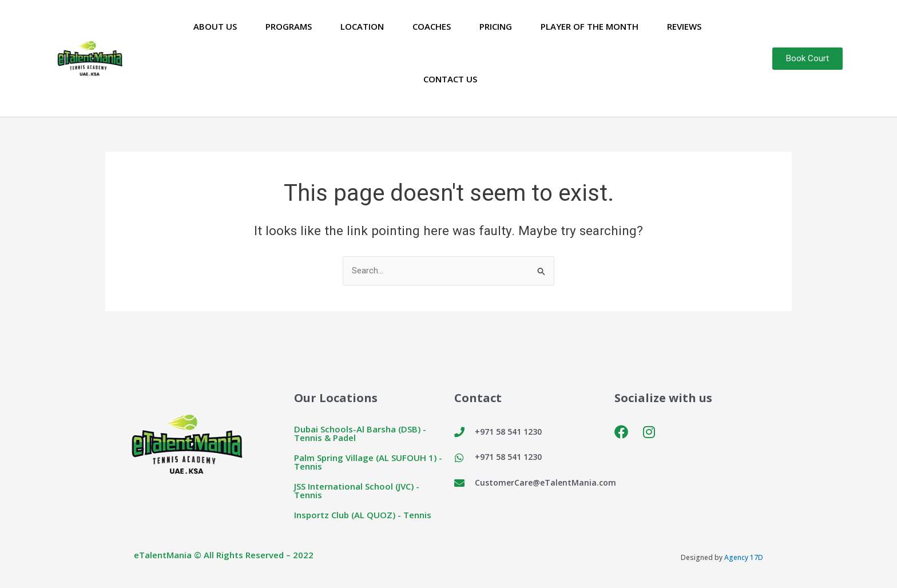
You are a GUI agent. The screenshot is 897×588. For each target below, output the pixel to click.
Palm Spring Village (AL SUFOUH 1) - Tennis (368, 462)
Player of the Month (590, 26)
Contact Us (450, 79)
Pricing (496, 26)
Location (362, 26)
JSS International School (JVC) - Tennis (357, 490)
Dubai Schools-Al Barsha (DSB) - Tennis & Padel (360, 433)
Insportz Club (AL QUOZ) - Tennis (363, 515)
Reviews (684, 26)
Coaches (432, 26)
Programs (289, 26)
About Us (215, 26)
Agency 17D (744, 557)
